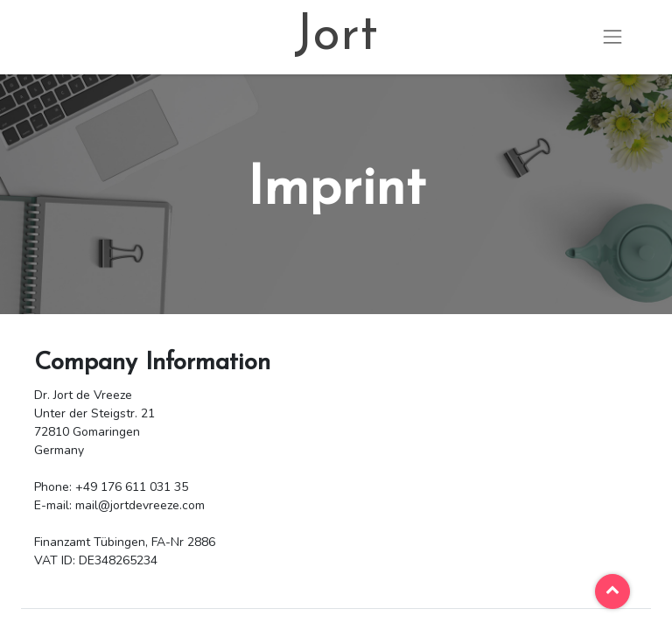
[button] (612, 591)
